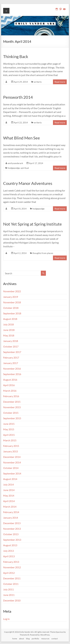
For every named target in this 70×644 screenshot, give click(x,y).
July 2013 (8, 551)
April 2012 (9, 573)
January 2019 (11, 297)
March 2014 (10, 507)
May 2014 (9, 495)
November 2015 (12, 407)
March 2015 (10, 440)
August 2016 (10, 380)
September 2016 (12, 374)
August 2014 (10, 479)
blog (28, 639)
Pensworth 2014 (18, 97)
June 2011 (9, 595)
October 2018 (11, 308)
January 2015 (11, 451)
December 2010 (12, 600)
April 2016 (9, 385)
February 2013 (11, 562)
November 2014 (12, 462)
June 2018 (9, 330)
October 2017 (11, 346)
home (15, 639)
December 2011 (12, 578)
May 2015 (9, 429)
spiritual (25, 168)
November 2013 (12, 529)
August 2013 (10, 545)
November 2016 (12, 369)
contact (55, 639)
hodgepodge (14, 168)
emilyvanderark (15, 163)
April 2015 (9, 435)
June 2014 (9, 490)
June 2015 (9, 424)
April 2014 (9, 501)
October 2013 (11, 534)
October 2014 (11, 468)
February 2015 (11, 446)
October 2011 (11, 584)
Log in (6, 619)
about (22, 639)
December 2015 (12, 402)
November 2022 (12, 291)
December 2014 (12, 457)
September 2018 (12, 313)
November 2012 (12, 567)
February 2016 (11, 396)
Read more (60, 82)
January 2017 (11, 363)
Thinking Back (16, 56)
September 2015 (12, 418)
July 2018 (8, 324)
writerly (38, 82)
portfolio (35, 639)
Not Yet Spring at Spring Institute (32, 224)
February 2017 (11, 357)
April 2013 (9, 556)
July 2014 (8, 484)
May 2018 (9, 335)
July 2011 (8, 589)
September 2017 (12, 352)
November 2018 (12, 302)
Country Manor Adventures (28, 183)
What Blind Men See (22, 138)
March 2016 (10, 391)
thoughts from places (43, 253)
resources (45, 639)
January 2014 (11, 518)
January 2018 (11, 341)
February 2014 (11, 512)
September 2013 (12, 540)
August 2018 (10, 319)
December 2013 (12, 523)
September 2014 (12, 473)
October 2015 (11, 413)
